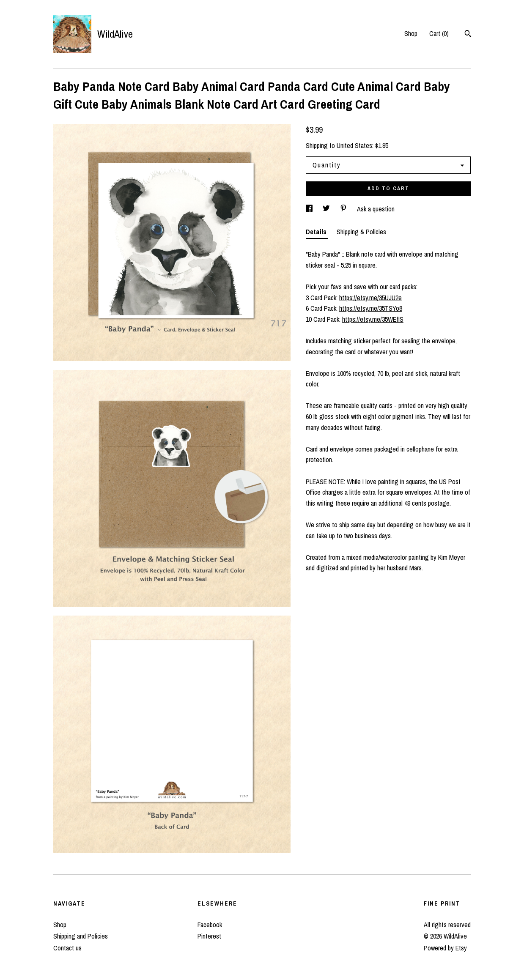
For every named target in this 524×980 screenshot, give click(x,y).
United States (354, 145)
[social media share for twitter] (327, 209)
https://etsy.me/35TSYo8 (371, 308)
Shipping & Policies (361, 232)
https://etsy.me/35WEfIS (373, 319)
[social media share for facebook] (310, 209)
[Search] (468, 35)
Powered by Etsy (445, 948)
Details (317, 232)
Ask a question (376, 209)
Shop (411, 33)
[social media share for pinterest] (344, 209)
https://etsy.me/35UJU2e (370, 298)
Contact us (67, 948)
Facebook (210, 925)
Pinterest (209, 936)
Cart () (439, 33)
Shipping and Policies (81, 936)
